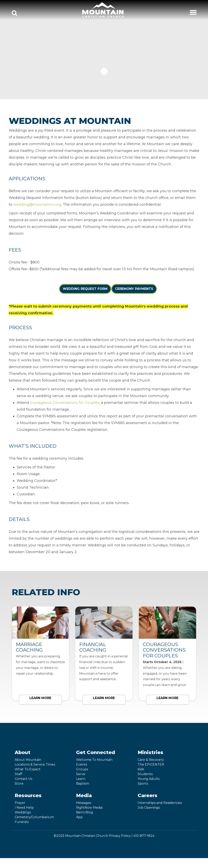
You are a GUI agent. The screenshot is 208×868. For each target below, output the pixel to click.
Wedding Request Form (85, 289)
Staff (18, 774)
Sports (143, 784)
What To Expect (28, 769)
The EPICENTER (151, 764)
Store (19, 784)
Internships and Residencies (160, 803)
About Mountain (28, 760)
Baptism (83, 784)
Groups (82, 769)
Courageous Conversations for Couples (65, 403)
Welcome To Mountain (94, 760)
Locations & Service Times (35, 764)
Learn (81, 779)
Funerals (22, 822)
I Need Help (24, 808)
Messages (84, 803)
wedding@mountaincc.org (37, 204)
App (79, 817)
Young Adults (149, 779)
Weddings (23, 812)
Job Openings (149, 808)
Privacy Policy (120, 836)
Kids (141, 769)
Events (82, 764)
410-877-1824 (144, 836)
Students (145, 774)
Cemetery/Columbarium (34, 817)
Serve (81, 774)
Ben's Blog (85, 812)
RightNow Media (89, 808)
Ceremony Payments (134, 289)
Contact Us (23, 779)
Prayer (20, 803)
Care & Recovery (151, 760)
